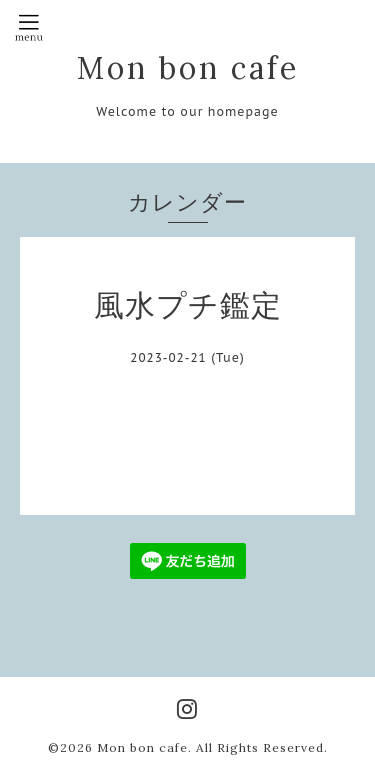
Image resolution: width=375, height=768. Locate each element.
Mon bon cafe (188, 68)
